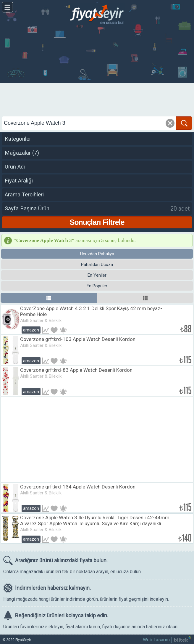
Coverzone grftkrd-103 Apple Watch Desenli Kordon (78, 339)
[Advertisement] (97, 71)
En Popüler (97, 286)
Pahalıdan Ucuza (97, 265)
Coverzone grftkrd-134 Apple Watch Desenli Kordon (78, 487)
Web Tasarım (156, 640)
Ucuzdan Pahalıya (97, 254)
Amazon (31, 330)
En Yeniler (97, 275)
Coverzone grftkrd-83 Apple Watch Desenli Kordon (76, 370)
